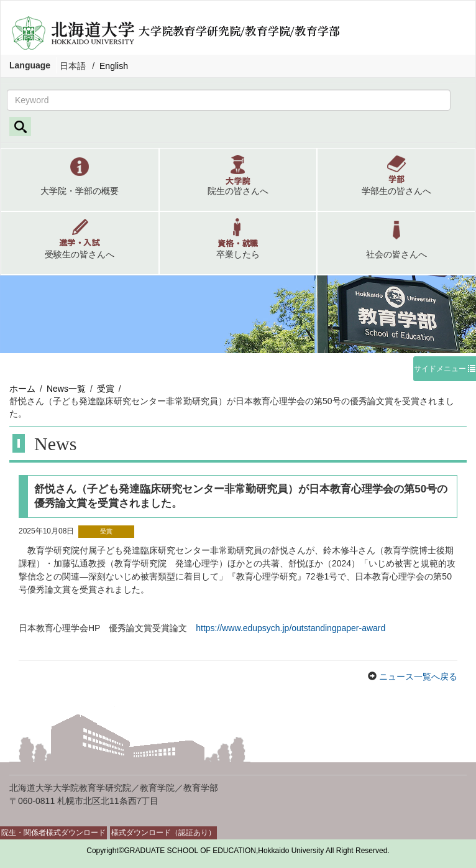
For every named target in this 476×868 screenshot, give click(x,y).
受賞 (106, 389)
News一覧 (66, 389)
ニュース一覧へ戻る (417, 676)
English (114, 66)
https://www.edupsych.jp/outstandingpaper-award (291, 628)
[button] (80, 180)
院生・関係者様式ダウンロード (53, 833)
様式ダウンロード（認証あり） (163, 833)
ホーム (22, 389)
